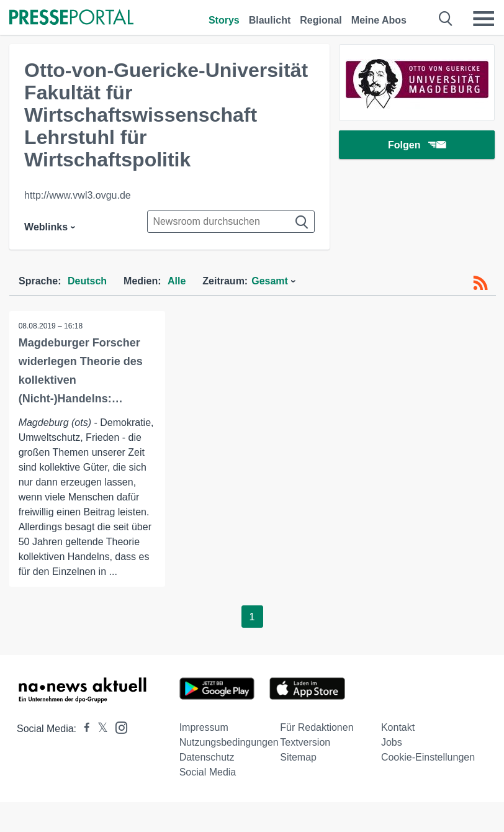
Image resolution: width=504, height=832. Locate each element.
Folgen (417, 146)
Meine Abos (379, 20)
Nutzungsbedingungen (229, 742)
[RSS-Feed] (480, 283)
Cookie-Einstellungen (428, 757)
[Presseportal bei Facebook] (83, 729)
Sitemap (298, 757)
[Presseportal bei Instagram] (118, 727)
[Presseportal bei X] (99, 729)
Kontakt (398, 727)
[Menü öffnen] (484, 19)
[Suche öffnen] (446, 19)
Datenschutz (207, 757)
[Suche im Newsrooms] (231, 222)
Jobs (392, 742)
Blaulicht (270, 20)
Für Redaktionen (317, 727)
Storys (224, 20)
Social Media (208, 772)
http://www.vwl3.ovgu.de (78, 195)
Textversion (305, 742)
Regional (321, 20)
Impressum (204, 727)
